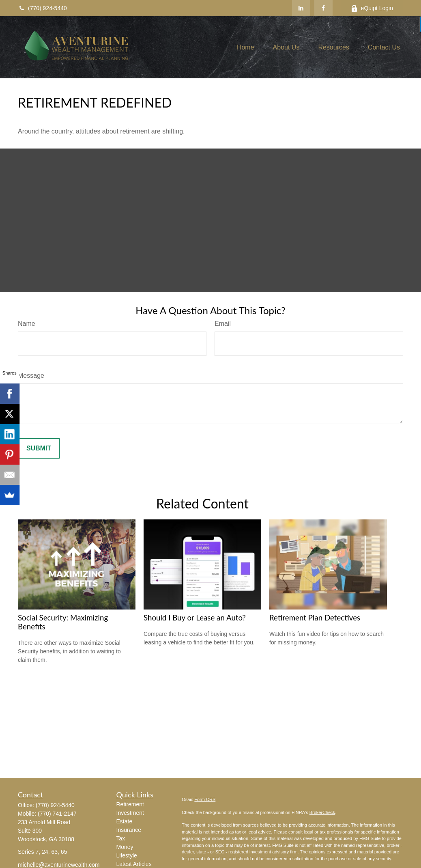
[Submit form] (39, 448)
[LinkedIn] (301, 8)
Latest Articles (134, 864)
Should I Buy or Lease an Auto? (195, 618)
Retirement (130, 804)
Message (31, 376)
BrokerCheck (322, 812)
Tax (121, 838)
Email (223, 324)
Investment (130, 813)
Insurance (129, 830)
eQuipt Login (372, 8)
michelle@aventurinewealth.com (59, 865)
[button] (246, 47)
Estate (125, 821)
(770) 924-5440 (42, 8)
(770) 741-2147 (57, 814)
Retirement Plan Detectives (315, 618)
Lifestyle (127, 855)
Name (27, 324)
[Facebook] (323, 8)
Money (125, 847)
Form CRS (205, 799)
